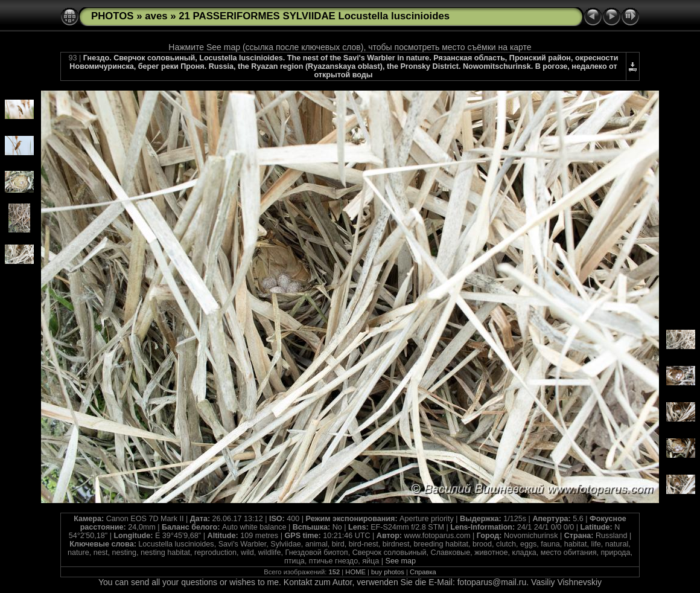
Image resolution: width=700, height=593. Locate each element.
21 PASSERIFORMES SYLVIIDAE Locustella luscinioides (314, 16)
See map (401, 561)
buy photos (388, 572)
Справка (423, 572)
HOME (355, 572)
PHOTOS (113, 16)
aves (156, 16)
